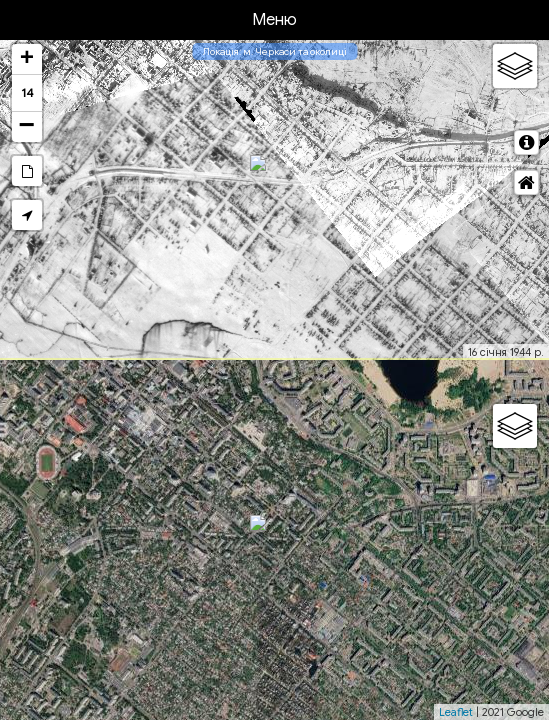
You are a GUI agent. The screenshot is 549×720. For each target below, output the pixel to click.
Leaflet (456, 712)
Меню (274, 20)
